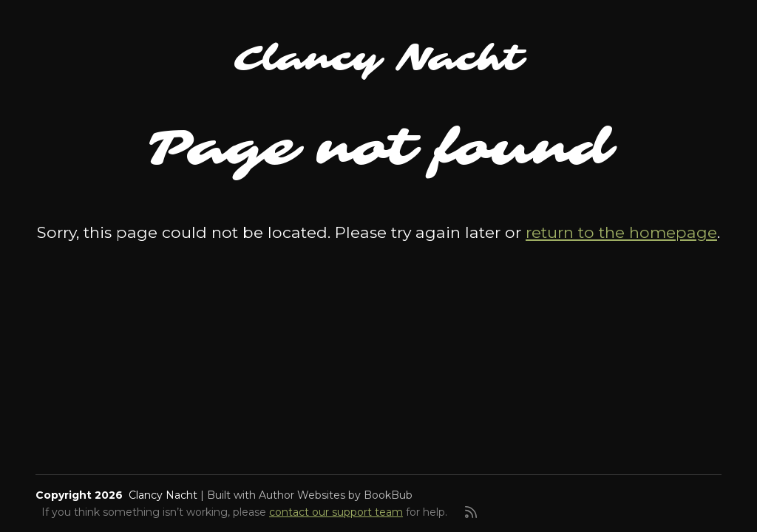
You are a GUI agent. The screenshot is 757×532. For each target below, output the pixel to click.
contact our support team (336, 512)
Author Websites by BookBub (336, 495)
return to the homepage (621, 232)
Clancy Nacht (378, 58)
